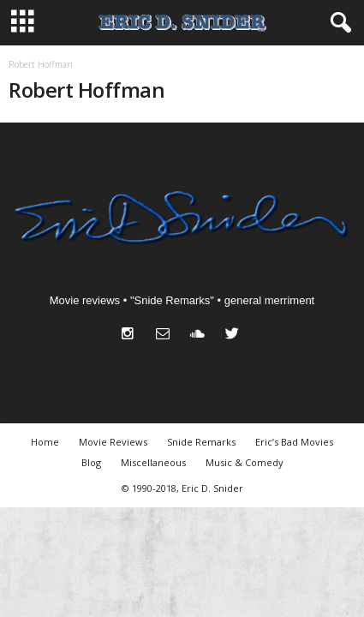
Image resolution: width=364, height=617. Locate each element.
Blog (91, 462)
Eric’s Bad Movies (294, 442)
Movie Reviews (113, 442)
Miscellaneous (153, 462)
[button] (337, 23)
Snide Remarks (201, 442)
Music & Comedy (245, 462)
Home (45, 442)
